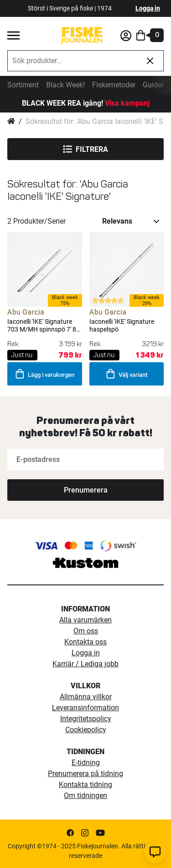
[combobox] (72, 61)
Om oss (86, 631)
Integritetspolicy (86, 719)
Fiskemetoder (114, 85)
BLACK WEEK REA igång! (62, 103)
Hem (11, 122)
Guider (153, 85)
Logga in (148, 8)
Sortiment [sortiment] (23, 85)
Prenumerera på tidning (85, 774)
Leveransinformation (85, 708)
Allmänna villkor (86, 697)
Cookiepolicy (86, 730)
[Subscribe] (85, 490)
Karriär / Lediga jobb (85, 664)
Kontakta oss (85, 642)
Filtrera (85, 149)
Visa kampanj (127, 103)
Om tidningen (85, 796)
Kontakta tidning (85, 785)
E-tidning (86, 763)
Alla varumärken (85, 620)
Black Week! (65, 85)
